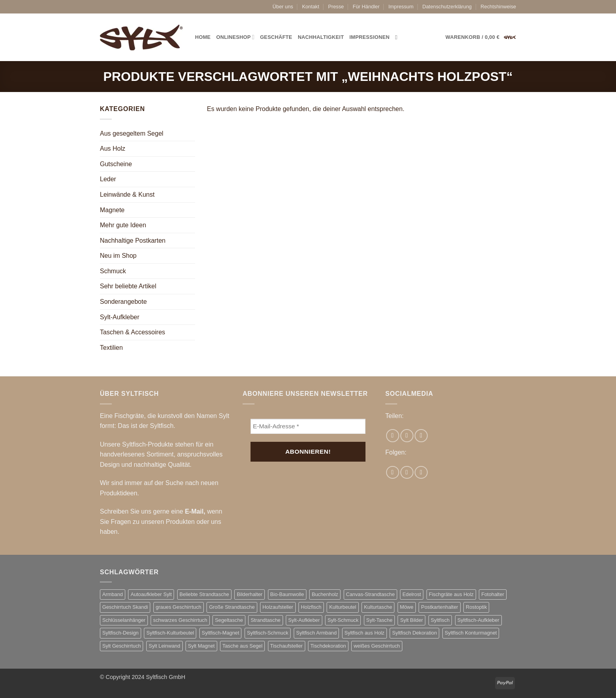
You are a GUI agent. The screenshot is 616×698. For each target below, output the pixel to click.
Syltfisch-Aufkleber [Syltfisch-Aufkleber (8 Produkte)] (478, 620)
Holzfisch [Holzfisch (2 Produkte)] (311, 607)
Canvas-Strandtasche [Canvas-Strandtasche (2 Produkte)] (370, 594)
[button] (481, 37)
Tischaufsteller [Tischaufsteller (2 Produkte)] (287, 646)
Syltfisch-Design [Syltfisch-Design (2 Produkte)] (121, 633)
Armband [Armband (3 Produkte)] (113, 594)
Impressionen (370, 37)
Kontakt (311, 7)
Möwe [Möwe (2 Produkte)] (407, 607)
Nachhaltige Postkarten (133, 241)
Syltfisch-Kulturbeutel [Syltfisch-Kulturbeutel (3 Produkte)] (170, 633)
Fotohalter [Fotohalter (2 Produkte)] (493, 594)
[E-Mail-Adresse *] (308, 427)
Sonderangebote (123, 302)
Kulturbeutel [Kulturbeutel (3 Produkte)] (342, 607)
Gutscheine (116, 164)
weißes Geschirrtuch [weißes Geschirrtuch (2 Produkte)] (377, 646)
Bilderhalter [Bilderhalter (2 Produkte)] (250, 594)
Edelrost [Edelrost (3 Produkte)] (412, 594)
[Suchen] (398, 37)
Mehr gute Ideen (123, 225)
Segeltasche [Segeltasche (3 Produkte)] (229, 620)
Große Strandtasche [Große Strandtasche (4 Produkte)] (232, 607)
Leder (108, 179)
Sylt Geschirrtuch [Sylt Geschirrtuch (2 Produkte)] (121, 646)
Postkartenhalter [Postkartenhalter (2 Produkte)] (439, 607)
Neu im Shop (118, 256)
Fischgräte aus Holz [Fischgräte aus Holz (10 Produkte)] (451, 594)
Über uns (283, 7)
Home (203, 37)
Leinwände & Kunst (127, 195)
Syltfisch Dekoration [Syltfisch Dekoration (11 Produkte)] (414, 633)
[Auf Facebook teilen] (393, 436)
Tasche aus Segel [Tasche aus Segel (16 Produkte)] (242, 646)
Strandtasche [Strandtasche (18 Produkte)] (265, 620)
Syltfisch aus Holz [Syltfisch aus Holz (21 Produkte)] (364, 633)
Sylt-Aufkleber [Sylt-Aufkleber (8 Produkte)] (304, 620)
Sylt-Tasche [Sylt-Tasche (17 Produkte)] (379, 620)
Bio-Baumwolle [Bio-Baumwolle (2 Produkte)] (287, 594)
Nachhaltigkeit (321, 37)
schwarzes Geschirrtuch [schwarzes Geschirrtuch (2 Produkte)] (180, 620)
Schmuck (113, 271)
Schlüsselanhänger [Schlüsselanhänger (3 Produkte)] (124, 620)
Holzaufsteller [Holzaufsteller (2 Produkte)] (278, 607)
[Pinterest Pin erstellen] (421, 436)
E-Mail (194, 511)
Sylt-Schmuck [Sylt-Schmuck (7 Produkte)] (343, 620)
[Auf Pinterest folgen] (421, 473)
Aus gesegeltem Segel (132, 133)
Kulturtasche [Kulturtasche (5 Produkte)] (378, 607)
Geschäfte (276, 37)
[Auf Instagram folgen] (407, 473)
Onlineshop (235, 37)
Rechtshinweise (498, 7)
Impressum (401, 7)
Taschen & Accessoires (133, 332)
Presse (336, 7)
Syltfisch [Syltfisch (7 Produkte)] (440, 620)
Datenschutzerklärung (447, 7)
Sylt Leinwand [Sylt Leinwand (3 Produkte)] (165, 646)
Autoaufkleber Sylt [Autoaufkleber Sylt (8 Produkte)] (151, 594)
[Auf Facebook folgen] (393, 473)
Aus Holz (113, 149)
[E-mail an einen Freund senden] (407, 436)
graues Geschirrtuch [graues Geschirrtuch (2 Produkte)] (179, 607)
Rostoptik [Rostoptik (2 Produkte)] (476, 607)
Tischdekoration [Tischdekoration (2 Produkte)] (328, 646)
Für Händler (366, 7)
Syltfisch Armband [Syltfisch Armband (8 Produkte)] (316, 633)
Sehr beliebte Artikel (128, 286)
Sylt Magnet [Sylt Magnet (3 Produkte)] (201, 646)
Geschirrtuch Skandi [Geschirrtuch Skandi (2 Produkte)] (125, 607)
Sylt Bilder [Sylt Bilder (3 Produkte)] (411, 620)
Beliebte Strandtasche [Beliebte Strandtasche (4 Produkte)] (204, 594)
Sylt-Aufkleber (120, 317)
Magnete (112, 210)
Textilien (111, 348)
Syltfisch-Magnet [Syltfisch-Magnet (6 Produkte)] (221, 633)
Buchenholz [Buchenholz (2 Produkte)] (325, 594)
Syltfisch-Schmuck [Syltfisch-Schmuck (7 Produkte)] (268, 633)
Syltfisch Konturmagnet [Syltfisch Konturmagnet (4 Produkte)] (471, 633)
